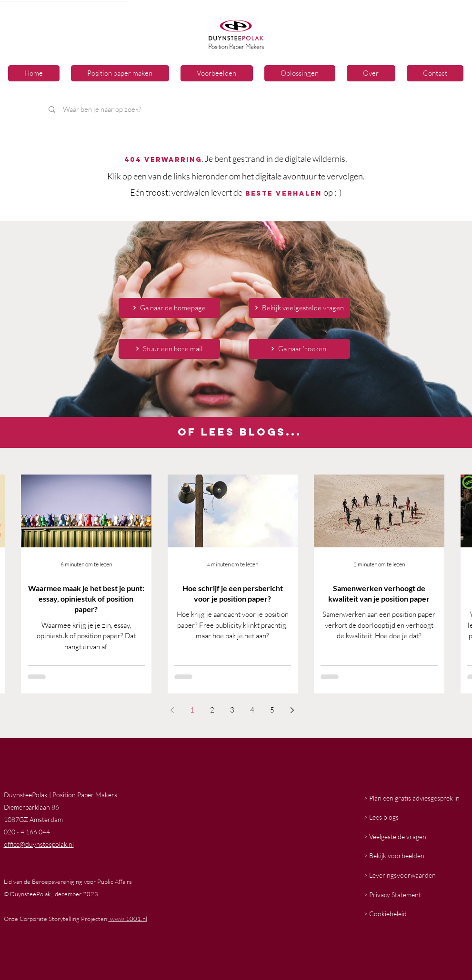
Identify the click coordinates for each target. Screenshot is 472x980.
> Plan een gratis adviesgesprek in (412, 798)
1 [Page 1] (192, 710)
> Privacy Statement (392, 895)
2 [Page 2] (212, 710)
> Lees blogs (381, 817)
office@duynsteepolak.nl (39, 844)
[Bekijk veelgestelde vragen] (299, 308)
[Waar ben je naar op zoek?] (175, 109)
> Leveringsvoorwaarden (400, 875)
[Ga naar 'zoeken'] (299, 349)
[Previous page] (172, 710)
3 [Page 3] (232, 710)
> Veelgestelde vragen (395, 836)
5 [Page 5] (272, 710)
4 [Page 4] (252, 710)
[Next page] (292, 710)
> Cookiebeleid (385, 914)
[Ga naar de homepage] (169, 308)
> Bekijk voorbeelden (394, 856)
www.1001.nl (128, 919)
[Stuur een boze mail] (169, 349)
